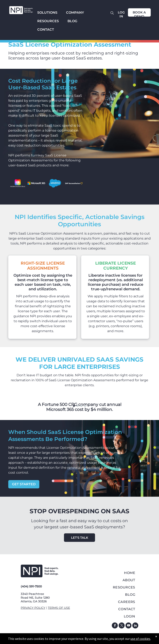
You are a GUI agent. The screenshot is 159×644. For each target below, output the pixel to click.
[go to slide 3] (81, 406)
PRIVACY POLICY (33, 608)
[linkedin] (135, 626)
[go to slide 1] (74, 406)
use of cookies (140, 639)
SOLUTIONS (47, 13)
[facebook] (115, 626)
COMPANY (75, 13)
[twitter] (122, 626)
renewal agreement (84, 468)
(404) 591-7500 (31, 586)
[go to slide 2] (78, 406)
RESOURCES (48, 21)
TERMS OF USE (59, 608)
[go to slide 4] (85, 406)
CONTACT (46, 30)
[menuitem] (119, 573)
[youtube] (128, 626)
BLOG (72, 21)
